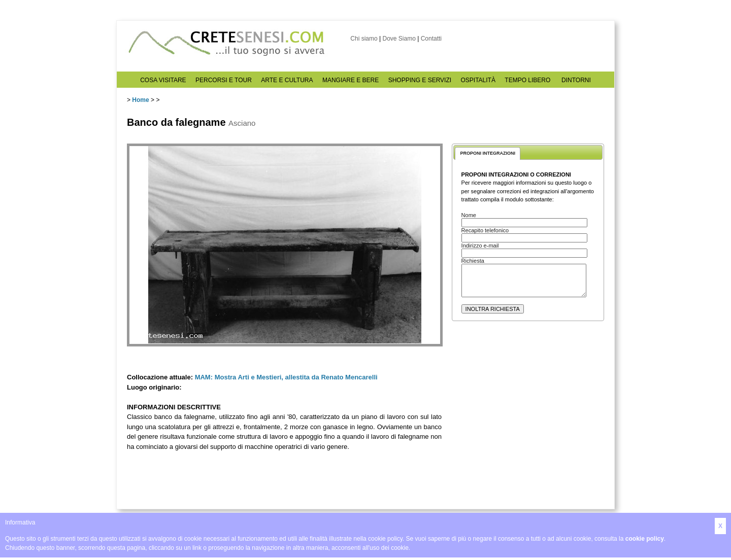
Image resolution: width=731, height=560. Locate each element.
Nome (469, 215)
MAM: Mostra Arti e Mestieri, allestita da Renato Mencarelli (286, 377)
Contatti (431, 39)
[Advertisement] (528, 422)
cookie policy (645, 539)
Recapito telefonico (485, 230)
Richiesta (473, 261)
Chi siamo (364, 39)
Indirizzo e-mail (480, 246)
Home (140, 100)
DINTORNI (576, 80)
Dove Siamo (399, 39)
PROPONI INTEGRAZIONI (488, 153)
